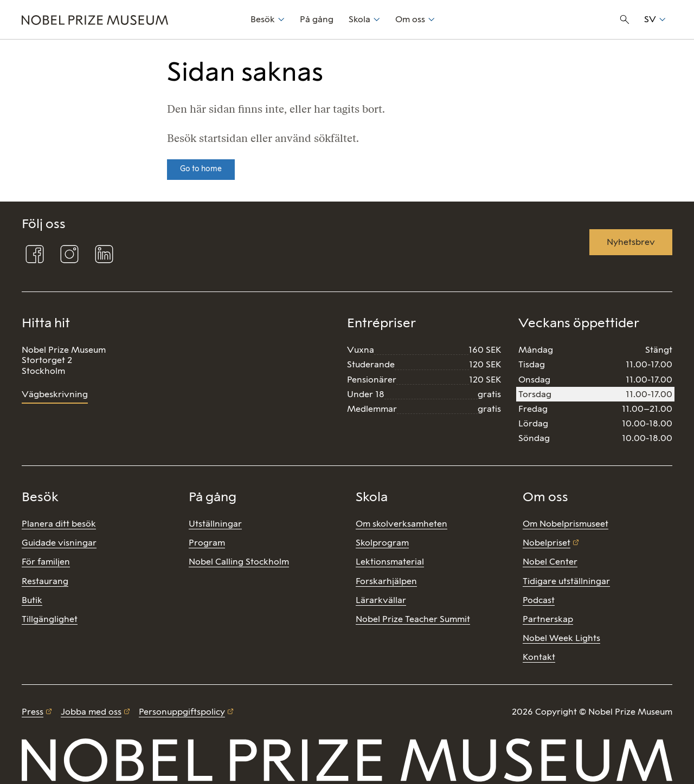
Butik (32, 600)
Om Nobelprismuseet (566, 524)
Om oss (410, 19)
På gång (317, 19)
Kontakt (539, 657)
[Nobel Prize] (130, 20)
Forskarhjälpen (386, 581)
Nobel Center (550, 562)
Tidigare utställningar (566, 581)
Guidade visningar (59, 543)
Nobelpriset (547, 543)
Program (207, 543)
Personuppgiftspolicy (182, 712)
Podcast (539, 600)
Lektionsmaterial (390, 562)
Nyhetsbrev (631, 242)
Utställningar (215, 524)
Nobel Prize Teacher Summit (413, 619)
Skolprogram (382, 543)
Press (33, 712)
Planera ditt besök (59, 524)
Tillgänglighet (50, 619)
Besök (263, 19)
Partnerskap (548, 619)
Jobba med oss (91, 712)
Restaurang (45, 581)
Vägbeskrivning (55, 394)
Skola (359, 19)
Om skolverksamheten (401, 524)
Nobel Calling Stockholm (239, 562)
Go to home (201, 169)
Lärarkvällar (381, 600)
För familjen (46, 562)
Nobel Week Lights (561, 638)
